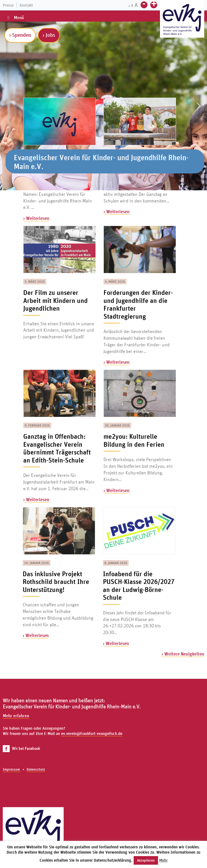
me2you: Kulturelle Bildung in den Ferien (134, 440)
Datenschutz (36, 769)
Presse (8, 5)
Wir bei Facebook (21, 748)
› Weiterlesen (36, 218)
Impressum (12, 769)
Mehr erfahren (16, 716)
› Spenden (20, 35)
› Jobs (49, 35)
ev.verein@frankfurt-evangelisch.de (92, 733)
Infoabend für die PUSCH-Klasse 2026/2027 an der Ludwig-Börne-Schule (139, 586)
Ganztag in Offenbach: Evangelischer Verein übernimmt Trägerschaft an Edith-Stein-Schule (57, 448)
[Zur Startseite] (182, 20)
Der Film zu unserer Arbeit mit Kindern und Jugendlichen (55, 300)
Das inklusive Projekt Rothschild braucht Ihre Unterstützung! (56, 582)
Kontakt (26, 5)
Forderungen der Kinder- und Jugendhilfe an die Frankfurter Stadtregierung (138, 304)
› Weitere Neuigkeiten (183, 654)
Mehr (163, 860)
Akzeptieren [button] (146, 860)
